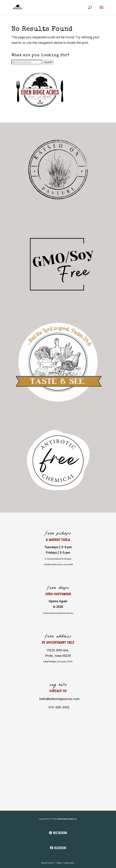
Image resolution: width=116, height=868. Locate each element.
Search (48, 62)
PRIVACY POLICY (48, 863)
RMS (60, 863)
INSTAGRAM (60, 833)
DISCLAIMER (69, 863)
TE (57, 863)
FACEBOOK (60, 848)
